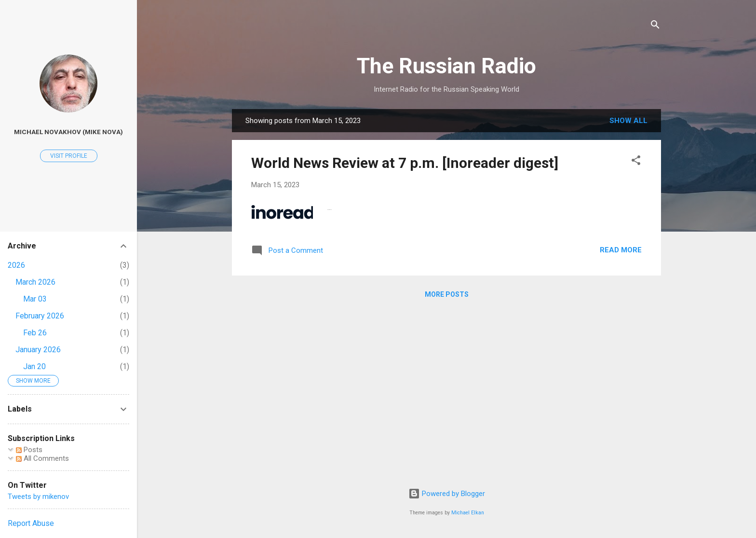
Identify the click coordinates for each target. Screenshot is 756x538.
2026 (16, 265)
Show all (628, 121)
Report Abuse (31, 523)
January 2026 (38, 350)
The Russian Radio (446, 66)
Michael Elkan (468, 513)
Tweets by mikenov (38, 497)
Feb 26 (35, 333)
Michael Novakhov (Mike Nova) (68, 132)
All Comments (42, 458)
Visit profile (69, 156)
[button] (636, 162)
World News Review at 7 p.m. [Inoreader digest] (405, 163)
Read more (621, 250)
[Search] (655, 26)
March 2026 (35, 282)
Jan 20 (34, 366)
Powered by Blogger (447, 494)
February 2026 (40, 316)
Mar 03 (35, 299)
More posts (447, 294)
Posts (29, 450)
